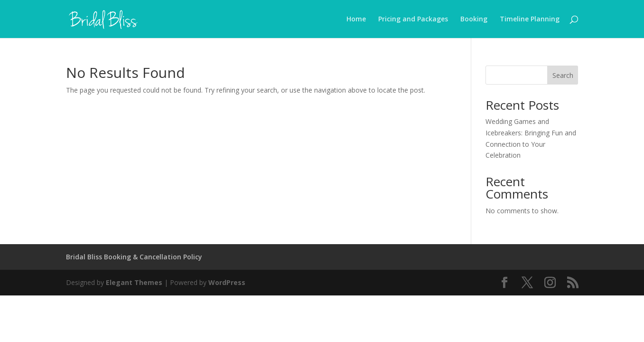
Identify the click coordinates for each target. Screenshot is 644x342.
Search (563, 75)
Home (356, 19)
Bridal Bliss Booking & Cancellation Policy (134, 257)
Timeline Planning (530, 19)
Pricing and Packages (413, 19)
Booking (474, 19)
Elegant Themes (134, 282)
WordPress (227, 282)
